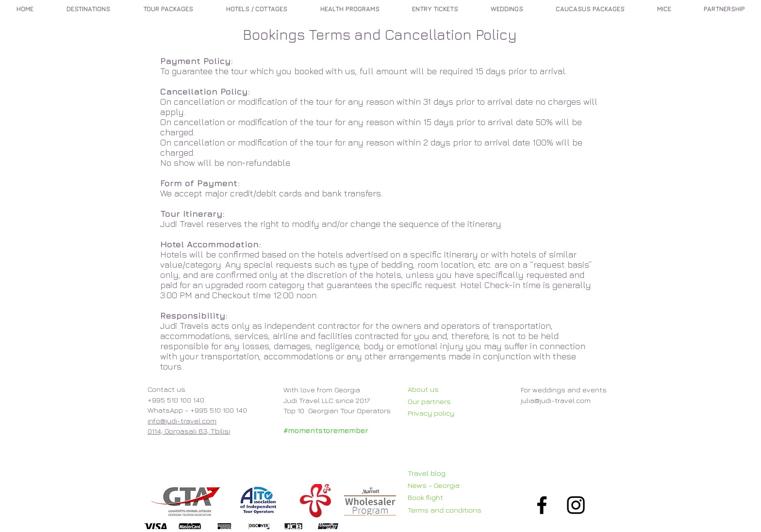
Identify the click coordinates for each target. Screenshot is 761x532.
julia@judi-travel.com (556, 400)
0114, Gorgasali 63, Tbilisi (189, 431)
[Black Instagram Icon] (576, 505)
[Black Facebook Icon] (542, 505)
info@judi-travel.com (182, 421)
